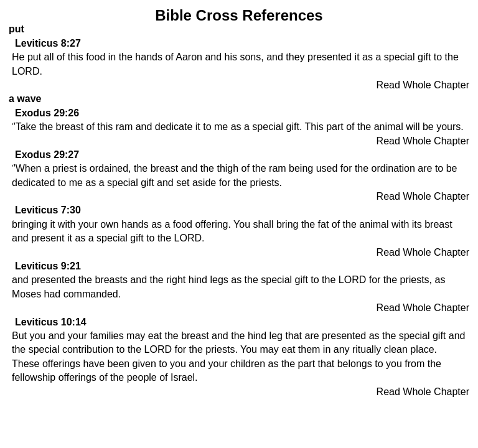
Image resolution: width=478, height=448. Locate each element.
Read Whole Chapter (423, 85)
